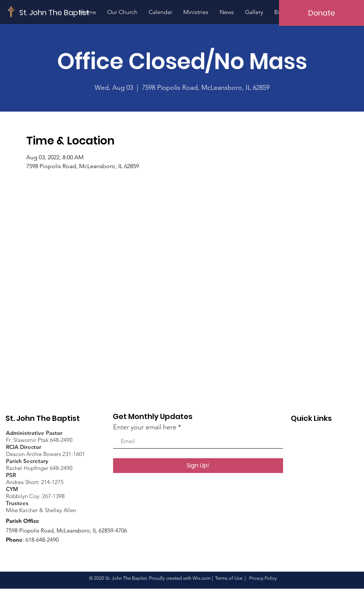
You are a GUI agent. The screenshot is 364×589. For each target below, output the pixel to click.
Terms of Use (229, 578)
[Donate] (322, 13)
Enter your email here (145, 427)
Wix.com (202, 578)
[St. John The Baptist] (54, 12)
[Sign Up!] (198, 466)
